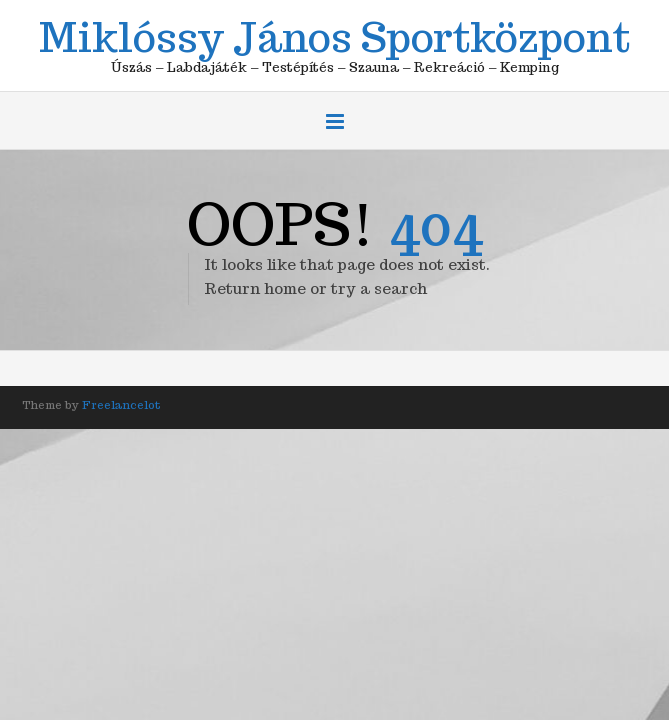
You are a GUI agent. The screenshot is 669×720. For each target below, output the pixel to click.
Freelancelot (121, 405)
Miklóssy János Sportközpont (334, 34)
